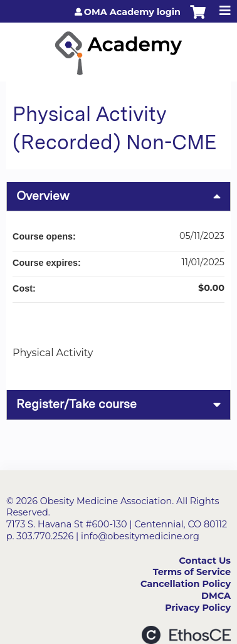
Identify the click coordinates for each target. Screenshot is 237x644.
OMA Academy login (132, 12)
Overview (43, 196)
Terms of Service (192, 572)
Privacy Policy (198, 608)
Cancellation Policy (186, 584)
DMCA (216, 596)
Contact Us (205, 561)
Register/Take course (76, 404)
